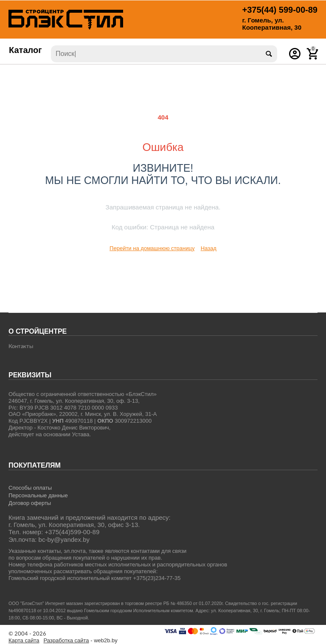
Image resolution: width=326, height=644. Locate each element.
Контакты (21, 347)
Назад (209, 248)
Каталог (25, 50)
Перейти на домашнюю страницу (152, 248)
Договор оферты (30, 503)
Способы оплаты (30, 488)
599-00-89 (280, 10)
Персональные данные (38, 495)
